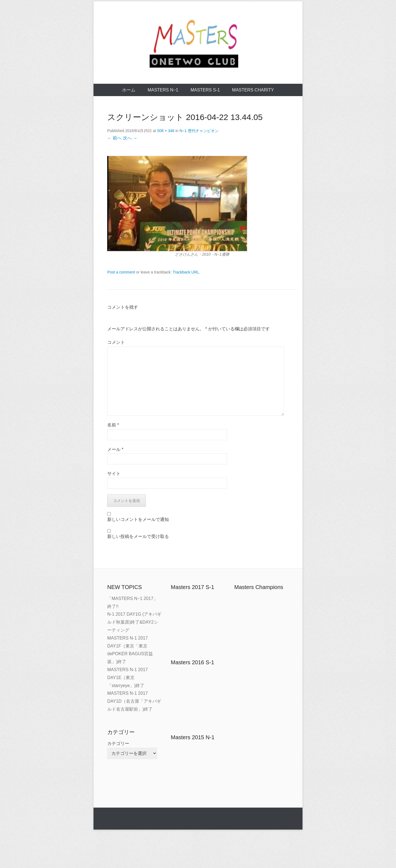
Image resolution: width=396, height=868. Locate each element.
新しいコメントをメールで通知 (138, 519)
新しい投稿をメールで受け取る (138, 536)
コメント (116, 342)
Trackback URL (186, 272)
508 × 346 (166, 131)
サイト (114, 474)
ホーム (129, 90)
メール (115, 449)
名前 (113, 425)
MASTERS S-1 (205, 90)
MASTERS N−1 (163, 90)
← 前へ (114, 138)
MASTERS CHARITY (253, 90)
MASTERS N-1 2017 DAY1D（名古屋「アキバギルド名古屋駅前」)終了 (134, 701)
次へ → (130, 138)
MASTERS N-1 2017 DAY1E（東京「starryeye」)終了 (128, 678)
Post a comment (121, 272)
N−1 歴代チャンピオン (199, 131)
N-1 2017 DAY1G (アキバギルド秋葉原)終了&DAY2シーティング (134, 622)
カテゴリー (118, 743)
